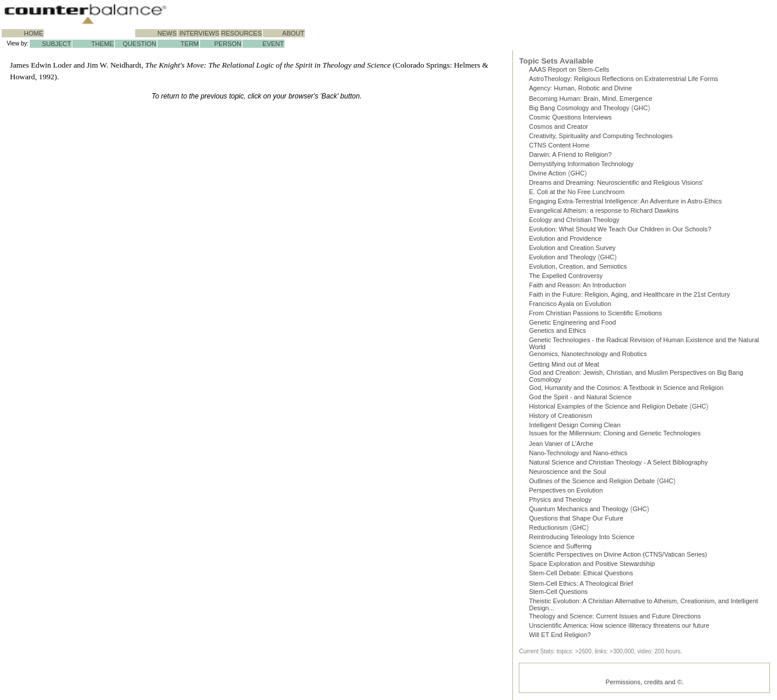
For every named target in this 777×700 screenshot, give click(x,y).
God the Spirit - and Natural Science (580, 397)
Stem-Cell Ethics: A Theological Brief (581, 583)
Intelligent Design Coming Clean (574, 425)
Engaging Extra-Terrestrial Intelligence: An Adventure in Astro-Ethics (625, 201)
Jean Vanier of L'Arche (561, 444)
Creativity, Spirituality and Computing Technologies (601, 136)
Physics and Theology (560, 500)
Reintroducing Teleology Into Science (581, 537)
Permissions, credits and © (644, 682)
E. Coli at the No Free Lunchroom (576, 192)
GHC (641, 108)
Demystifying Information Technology (581, 164)
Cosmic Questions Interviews (570, 117)
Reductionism (548, 527)
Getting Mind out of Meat (564, 364)
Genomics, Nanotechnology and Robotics (588, 354)
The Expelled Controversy (566, 276)
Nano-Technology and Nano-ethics (578, 453)
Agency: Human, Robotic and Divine (580, 88)
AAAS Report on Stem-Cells (569, 69)
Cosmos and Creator (558, 126)
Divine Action (547, 173)
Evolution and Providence (565, 238)
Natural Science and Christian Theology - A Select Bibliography (618, 462)
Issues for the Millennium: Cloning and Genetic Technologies (615, 433)
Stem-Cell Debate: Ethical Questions (581, 573)
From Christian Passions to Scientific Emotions (595, 313)
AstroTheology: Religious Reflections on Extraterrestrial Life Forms (623, 79)
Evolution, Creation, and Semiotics (578, 266)
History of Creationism (560, 416)
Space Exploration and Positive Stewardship (592, 564)
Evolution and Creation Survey (572, 248)
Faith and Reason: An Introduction (577, 285)
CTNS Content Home (559, 145)
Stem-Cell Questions (558, 592)
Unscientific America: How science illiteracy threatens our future (619, 625)
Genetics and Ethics (557, 330)
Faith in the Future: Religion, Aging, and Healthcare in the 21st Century (629, 294)
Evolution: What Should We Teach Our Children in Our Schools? (620, 229)
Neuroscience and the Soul (567, 472)
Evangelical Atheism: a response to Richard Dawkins (604, 210)
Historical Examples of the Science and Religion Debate (608, 406)
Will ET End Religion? (560, 635)
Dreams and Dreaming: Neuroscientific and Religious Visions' (616, 182)
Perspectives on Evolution (566, 490)
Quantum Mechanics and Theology (578, 509)
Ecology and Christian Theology (574, 220)
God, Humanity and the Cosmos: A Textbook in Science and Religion (626, 388)
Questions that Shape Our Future (576, 518)
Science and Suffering (560, 546)
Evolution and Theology (562, 257)
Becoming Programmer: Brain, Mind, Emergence (590, 99)
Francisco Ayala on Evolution (570, 304)
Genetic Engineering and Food (572, 322)
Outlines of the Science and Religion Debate (592, 481)
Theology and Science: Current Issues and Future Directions (615, 616)
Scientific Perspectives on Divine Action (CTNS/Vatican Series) (618, 554)
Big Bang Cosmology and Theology (579, 108)
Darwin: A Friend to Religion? (570, 154)
